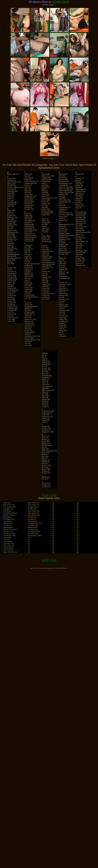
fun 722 (28, 299)
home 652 (45, 196)
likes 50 (45, 275)
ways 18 (45, 438)
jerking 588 (46, 223)
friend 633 (28, 290)
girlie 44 (28, 316)
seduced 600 (80, 219)
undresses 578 (47, 417)
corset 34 (11, 297)
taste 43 (45, 359)
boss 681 (11, 247)
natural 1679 (63, 230)
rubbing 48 (80, 206)
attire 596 (11, 206)
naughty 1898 (64, 234)
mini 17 (61, 204)
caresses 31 (12, 272)
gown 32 (28, 334)
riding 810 (79, 195)
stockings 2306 (81, 251)
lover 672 (45, 290)
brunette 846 (12, 256)
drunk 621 (28, 207)
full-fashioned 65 (31, 297)
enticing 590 (29, 226)
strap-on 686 (80, 253)
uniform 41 (46, 418)
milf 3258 (62, 198)
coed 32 (10, 294)
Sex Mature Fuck (9, 519)
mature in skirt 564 (66, 187)
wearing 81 (46, 440)
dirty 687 (28, 193)
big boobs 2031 (13, 232)
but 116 (10, 262)
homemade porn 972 (49, 198)
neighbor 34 (63, 237)
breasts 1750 (12, 253)
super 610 (79, 264)
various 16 (45, 426)
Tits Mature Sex (8, 509)
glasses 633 (29, 323)
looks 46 (45, 286)
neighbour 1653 (65, 239)
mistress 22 (63, 209)
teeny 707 (45, 374)
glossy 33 (28, 327)
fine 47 (27, 262)
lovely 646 (46, 288)
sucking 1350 (80, 260)
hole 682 (45, 193)
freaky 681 (29, 284)
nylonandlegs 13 (65, 252)
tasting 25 (45, 361)
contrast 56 (11, 296)
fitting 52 (28, 271)
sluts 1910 (79, 245)
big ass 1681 (12, 231)
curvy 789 (11, 320)
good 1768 (29, 331)
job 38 (44, 226)
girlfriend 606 (29, 312)
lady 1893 (45, 249)
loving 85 (45, 292)
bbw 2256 (11, 219)
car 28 (10, 270)
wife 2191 (45, 456)
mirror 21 (62, 205)
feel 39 (27, 251)
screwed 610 (80, 216)
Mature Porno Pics (9, 505)
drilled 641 (28, 204)
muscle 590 (63, 220)
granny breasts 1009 (32, 340)
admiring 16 (12, 180)
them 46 (45, 381)
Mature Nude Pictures (10, 552)
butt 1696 (11, 264)
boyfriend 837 (12, 249)
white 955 (45, 449)
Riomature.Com (8, 531)
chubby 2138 (12, 279)
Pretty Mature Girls (34, 515)
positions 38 (63, 321)
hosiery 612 (46, 204)
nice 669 (62, 243)
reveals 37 (80, 193)
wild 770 (45, 458)
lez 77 (44, 270)
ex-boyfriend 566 (31, 230)
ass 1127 (11, 200)
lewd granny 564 (48, 262)
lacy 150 (45, 248)
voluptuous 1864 (48, 432)
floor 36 (28, 278)
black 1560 (11, 236)
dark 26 (27, 176)
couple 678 (11, 301)
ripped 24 (79, 199)
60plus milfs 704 (13, 174)
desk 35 (28, 187)
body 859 (11, 243)
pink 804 (62, 301)
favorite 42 (29, 249)
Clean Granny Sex (34, 513)
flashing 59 (29, 275)
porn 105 (62, 314)
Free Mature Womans (10, 513)
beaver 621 (11, 223)
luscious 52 (46, 297)
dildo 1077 (28, 191)
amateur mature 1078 (15, 188)
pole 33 (61, 308)
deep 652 (28, 180)
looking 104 (46, 285)
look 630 (45, 283)
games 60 (28, 305)
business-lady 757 (14, 258)
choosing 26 (12, 277)
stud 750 (79, 256)
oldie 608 (62, 264)
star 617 (79, 249)
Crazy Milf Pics (8, 542)
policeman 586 (64, 310)
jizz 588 (45, 224)
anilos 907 (11, 195)
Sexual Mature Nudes (35, 536)
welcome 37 (46, 443)
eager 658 (28, 215)
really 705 (79, 186)
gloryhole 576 (30, 325)
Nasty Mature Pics (34, 503)
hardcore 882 (47, 180)
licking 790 (46, 272)
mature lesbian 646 (66, 189)
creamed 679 (12, 307)
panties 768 (63, 283)
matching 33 (63, 185)
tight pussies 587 (48, 390)
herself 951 (46, 187)
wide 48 (45, 454)
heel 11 (44, 183)
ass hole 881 (12, 202)
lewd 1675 (46, 261)
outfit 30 (62, 275)
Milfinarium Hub (33, 527)
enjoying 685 (29, 224)
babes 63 (11, 212)
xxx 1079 (45, 479)
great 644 (28, 342)
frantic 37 (28, 282)
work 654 (45, 467)
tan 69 (44, 355)
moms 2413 (63, 217)
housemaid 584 (47, 211)
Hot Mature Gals (33, 525)
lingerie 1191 (47, 277)
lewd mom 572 (47, 268)
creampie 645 (12, 308)
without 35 (45, 462)
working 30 (46, 471)
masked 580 (63, 180)
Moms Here (7, 503)
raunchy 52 (80, 178)
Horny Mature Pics (34, 511)
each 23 (28, 213)
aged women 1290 (14, 182)
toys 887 (45, 403)
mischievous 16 (64, 207)
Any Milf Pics (32, 519)
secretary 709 (81, 218)
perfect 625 (63, 294)
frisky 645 (28, 291)
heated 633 (46, 182)
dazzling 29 (29, 178)
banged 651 (12, 216)
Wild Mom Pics (32, 517)
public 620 (63, 327)
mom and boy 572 (65, 213)
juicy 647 (45, 232)
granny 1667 (29, 338)
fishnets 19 (29, 267)
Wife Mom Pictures (9, 515)
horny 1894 (46, 200)
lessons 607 (46, 259)
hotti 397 (45, 207)
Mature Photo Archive (10, 529)
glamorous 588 (30, 320)
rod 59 (78, 202)
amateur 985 (12, 186)
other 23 (62, 271)
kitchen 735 (46, 238)
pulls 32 (62, 329)
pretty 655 (62, 325)
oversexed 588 (64, 278)
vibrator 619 (46, 428)
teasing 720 (46, 370)
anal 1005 (11, 193)
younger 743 (46, 485)
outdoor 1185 (64, 273)
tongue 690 (46, 399)
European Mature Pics (35, 523)
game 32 (28, 303)
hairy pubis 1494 (48, 176)
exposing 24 (29, 241)
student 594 (80, 258)
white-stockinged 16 (49, 451)
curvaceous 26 (13, 318)
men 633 (62, 196)
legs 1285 (45, 255)
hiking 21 (45, 191)
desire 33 (28, 185)
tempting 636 (46, 375)
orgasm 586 (63, 269)
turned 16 (45, 407)
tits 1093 (45, 394)
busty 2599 (11, 260)
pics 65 (61, 297)
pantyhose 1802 (65, 285)
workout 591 (46, 473)
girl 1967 (28, 310)
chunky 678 (12, 281)
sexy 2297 (79, 229)
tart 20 (44, 357)
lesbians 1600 (47, 257)
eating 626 (28, 217)
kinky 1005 (46, 236)
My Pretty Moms (33, 534)
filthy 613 (28, 258)
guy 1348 (28, 345)
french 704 (29, 288)
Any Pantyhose (8, 548)
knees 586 (46, 240)
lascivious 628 (47, 251)
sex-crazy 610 (81, 227)
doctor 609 (29, 194)
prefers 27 (63, 323)
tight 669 (45, 388)
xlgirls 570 (45, 477)
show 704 (79, 234)
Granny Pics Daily (9, 534)
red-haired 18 (81, 189)
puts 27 (61, 334)
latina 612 (45, 253)
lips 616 (45, 279)
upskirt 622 (46, 420)
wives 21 (45, 464)
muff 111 (62, 218)
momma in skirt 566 (66, 215)
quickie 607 (80, 174)
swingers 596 (80, 266)
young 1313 (46, 483)
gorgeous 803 (30, 332)
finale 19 (28, 260)
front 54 (28, 293)
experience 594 (30, 236)
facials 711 (29, 245)
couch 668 (11, 299)
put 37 (61, 332)
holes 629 (45, 194)
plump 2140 (63, 307)
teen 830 (45, 372)
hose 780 (45, 202)
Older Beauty (7, 511)
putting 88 (62, 336)
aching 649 (11, 178)
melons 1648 (63, 194)
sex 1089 (79, 225)
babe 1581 (11, 210)
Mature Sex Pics (8, 550)
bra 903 (10, 251)
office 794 (62, 258)
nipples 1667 (63, 245)
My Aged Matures (33, 507)
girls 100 (28, 318)
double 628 (29, 200)
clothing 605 (12, 288)
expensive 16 (29, 234)
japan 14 (45, 219)
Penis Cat (6, 540)
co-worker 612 (13, 290)
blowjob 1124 (12, 240)
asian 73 (10, 199)
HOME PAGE (61, 2)
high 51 (44, 189)
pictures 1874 (64, 299)
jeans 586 (45, 221)
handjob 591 (46, 178)
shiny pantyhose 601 (83, 232)
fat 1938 (28, 247)
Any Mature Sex (33, 529)
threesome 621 (47, 387)
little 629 (45, 281)
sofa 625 (79, 247)
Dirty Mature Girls (9, 544)
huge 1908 (46, 215)
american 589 (12, 191)
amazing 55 (12, 189)
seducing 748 (81, 221)
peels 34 (62, 292)
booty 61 (10, 245)
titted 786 (45, 396)
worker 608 (46, 469)
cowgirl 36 (11, 305)
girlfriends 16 (29, 314)
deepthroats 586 (31, 183)
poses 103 (63, 318)
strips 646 (79, 254)
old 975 (62, 260)
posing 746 (63, 320)
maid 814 (62, 176)
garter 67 (28, 308)
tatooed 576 (46, 363)
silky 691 (79, 240)
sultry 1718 (80, 262)
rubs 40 (79, 208)
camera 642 (12, 268)
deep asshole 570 (31, 182)
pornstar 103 (63, 316)
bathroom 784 (12, 218)
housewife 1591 (48, 213)
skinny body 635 (82, 242)
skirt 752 (79, 243)
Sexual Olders (32, 521)
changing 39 (12, 273)
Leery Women (8, 521)
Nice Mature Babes (9, 536)
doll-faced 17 (30, 198)
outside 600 (63, 277)
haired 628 (46, 174)
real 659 (79, 184)
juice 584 (45, 230)
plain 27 (62, 303)
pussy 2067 (63, 331)
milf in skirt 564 (64, 200)
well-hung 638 (47, 445)
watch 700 (45, 436)
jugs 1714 (45, 228)
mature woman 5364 (66, 193)
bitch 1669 (11, 234)
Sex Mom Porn (8, 525)
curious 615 (12, 314)
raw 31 (78, 180)
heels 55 (45, 185)
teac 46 (44, 366)
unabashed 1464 (48, 411)
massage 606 (64, 182)
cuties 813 (11, 321)
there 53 (45, 383)
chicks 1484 (12, 275)
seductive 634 (81, 223)
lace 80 (45, 246)
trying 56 (45, 405)
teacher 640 (46, 368)
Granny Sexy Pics (9, 546)
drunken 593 (29, 209)
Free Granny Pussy (9, 507)
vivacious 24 (46, 430)
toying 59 (45, 401)
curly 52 (10, 316)
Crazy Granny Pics (34, 505)
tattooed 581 (46, 364)
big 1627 (10, 229)
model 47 (62, 211)
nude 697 (62, 247)
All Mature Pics (32, 509)
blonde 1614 (12, 238)
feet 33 (27, 253)
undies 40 (45, 415)
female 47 (28, 254)
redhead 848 (80, 191)
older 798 (62, 262)
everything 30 (30, 228)
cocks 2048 (12, 292)
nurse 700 (63, 248)
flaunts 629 (29, 277)
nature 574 (63, 232)
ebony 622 (28, 219)
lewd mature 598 (48, 264)
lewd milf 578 (47, 266)
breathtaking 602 (13, 254)
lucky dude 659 (48, 294)
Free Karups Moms (34, 531)
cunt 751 (10, 312)
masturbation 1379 (66, 183)
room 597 (79, 204)
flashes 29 (29, 273)
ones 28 (62, 266)
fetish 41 (28, 256)
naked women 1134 (66, 224)
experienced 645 (31, 237)
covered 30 (11, 303)
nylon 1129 (63, 250)
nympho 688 (63, 254)
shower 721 (80, 236)
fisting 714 (29, 269)
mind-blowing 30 (65, 202)
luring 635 (46, 296)
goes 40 (28, 329)
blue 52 (10, 242)
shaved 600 (80, 231)
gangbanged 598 (31, 307)
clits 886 (10, 286)
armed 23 (11, 197)
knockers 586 (47, 242)
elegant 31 (28, 223)
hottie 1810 (46, 209)
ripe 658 (79, 197)
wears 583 (45, 442)
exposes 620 (29, 239)
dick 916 (28, 189)
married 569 (63, 178)
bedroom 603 (12, 225)
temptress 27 (46, 377)
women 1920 (46, 466)
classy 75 (11, 285)
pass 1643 (63, 288)
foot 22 (27, 280)
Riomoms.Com (8, 523)
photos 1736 (63, 296)
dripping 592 (29, 205)
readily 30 (79, 182)
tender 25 (45, 379)
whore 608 (46, 453)
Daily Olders (7, 538)
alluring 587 (12, 184)
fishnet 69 (28, 266)
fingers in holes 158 (32, 264)
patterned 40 (63, 290)
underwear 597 (47, 413)
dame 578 (28, 174)
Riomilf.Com (7, 517)
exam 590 (28, 232)
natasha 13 (63, 228)
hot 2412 (45, 205)
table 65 (45, 353)
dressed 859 (29, 202)
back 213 (11, 214)
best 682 (10, 227)
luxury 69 (45, 299)
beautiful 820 (12, 221)
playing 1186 (63, 305)
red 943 (79, 188)
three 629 (45, 385)
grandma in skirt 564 (32, 336)
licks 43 (45, 273)
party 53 (62, 286)
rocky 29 (79, 200)
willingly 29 (46, 460)
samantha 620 (81, 212)
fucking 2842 (29, 295)
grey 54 (27, 344)
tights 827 (45, 392)
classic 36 (11, 283)
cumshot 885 (12, 310)
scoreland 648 (81, 214)
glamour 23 (29, 321)
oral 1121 (62, 267)
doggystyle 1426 (31, 196)
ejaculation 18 (30, 221)
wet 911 (45, 447)
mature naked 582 (65, 191)
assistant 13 (12, 204)
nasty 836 (62, 226)
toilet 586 (45, 398)
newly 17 (62, 241)
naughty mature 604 (66, 236)
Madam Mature (8, 527)
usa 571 (45, 422)
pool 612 (62, 312)
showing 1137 (81, 238)
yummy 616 (46, 487)
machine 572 (63, 174)
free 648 (28, 286)
